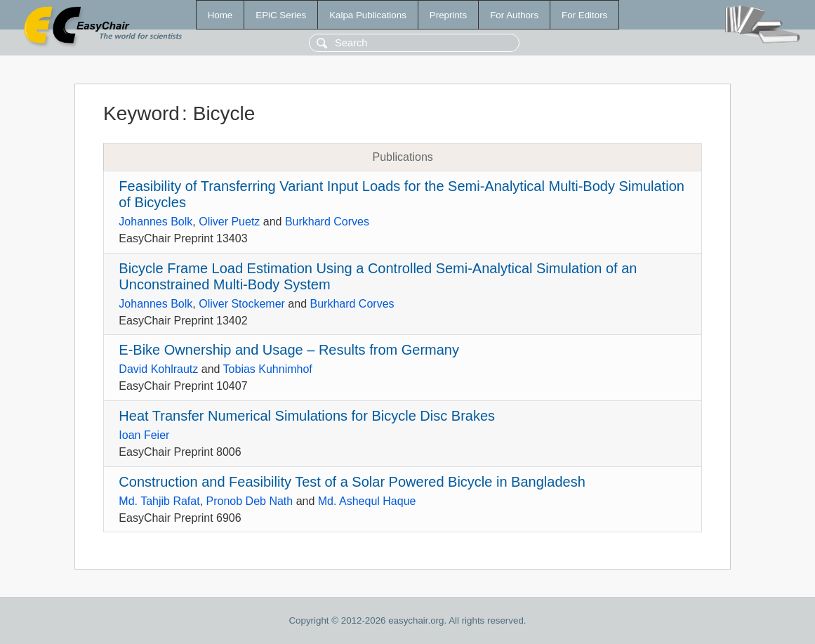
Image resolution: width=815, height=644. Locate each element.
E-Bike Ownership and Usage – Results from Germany (289, 350)
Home (220, 15)
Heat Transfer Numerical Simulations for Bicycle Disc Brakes (307, 416)
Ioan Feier (144, 435)
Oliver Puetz (229, 222)
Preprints (448, 15)
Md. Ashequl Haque (367, 501)
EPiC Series (281, 15)
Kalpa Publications (368, 15)
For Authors (514, 15)
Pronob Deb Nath (250, 501)
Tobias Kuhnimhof (268, 369)
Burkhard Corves (327, 222)
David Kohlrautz (158, 369)
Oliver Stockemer (242, 304)
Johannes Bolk (155, 222)
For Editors (584, 15)
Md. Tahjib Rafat (159, 501)
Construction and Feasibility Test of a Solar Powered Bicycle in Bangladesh (352, 482)
